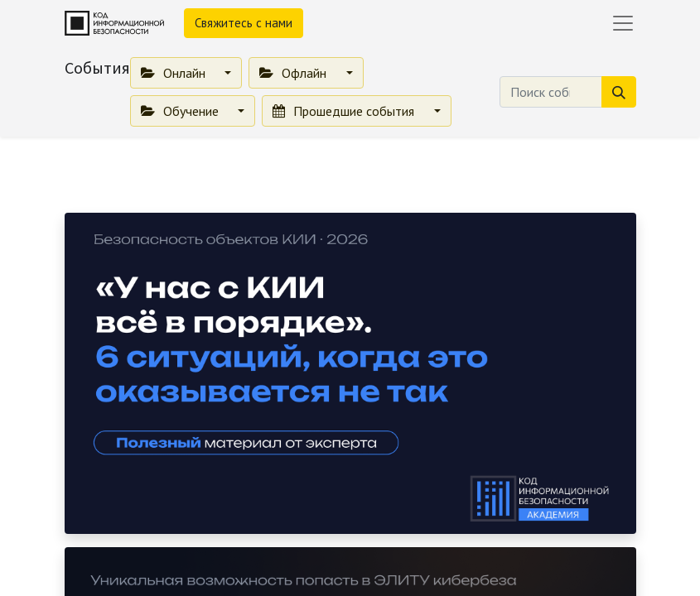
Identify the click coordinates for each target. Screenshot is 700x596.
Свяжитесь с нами (244, 23)
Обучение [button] (181, 111)
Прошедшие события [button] (345, 111)
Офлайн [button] (294, 73)
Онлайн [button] (175, 73)
